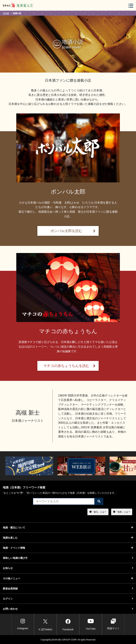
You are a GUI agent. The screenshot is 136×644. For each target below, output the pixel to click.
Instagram (23, 624)
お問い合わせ (68, 609)
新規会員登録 (68, 589)
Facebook (68, 624)
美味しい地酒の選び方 (68, 558)
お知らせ (68, 568)
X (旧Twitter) (45, 624)
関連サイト (113, 624)
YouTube (91, 624)
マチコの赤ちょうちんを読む (69, 366)
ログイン (68, 599)
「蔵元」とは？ (98, 512)
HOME (6, 13)
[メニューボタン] (131, 6)
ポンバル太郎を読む (73, 231)
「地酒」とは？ (122, 512)
